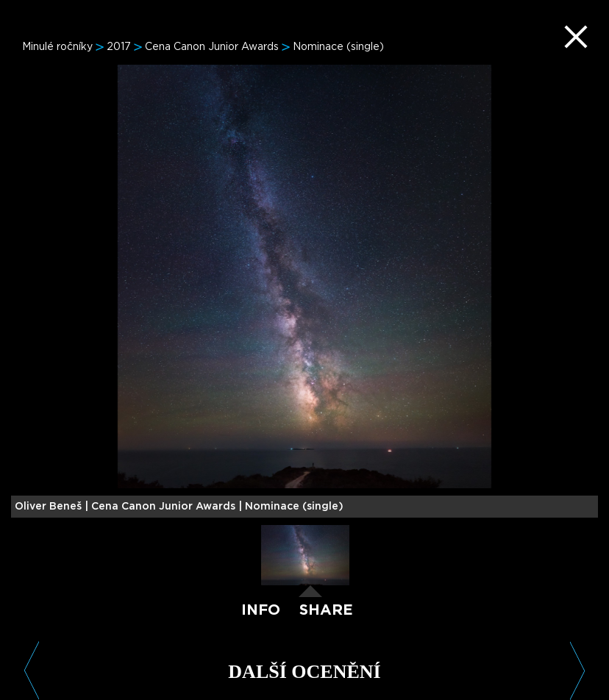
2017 (119, 47)
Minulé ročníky (57, 47)
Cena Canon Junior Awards (212, 47)
